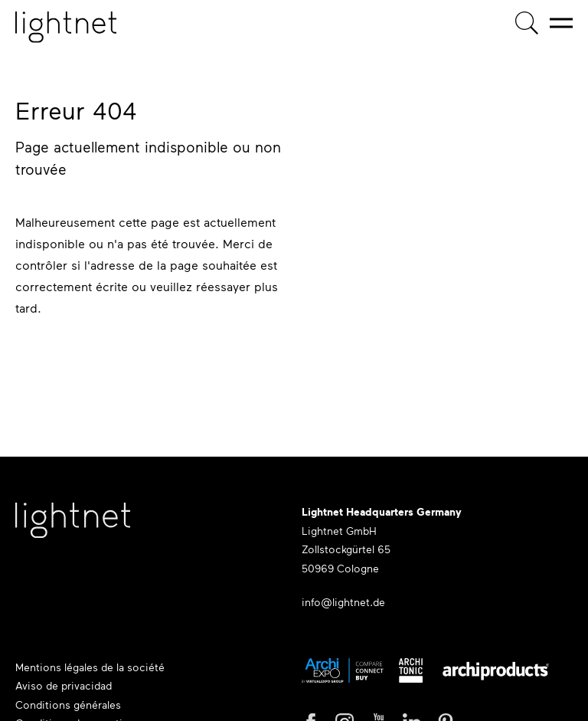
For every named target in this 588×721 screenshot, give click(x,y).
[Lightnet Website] (73, 528)
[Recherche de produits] (527, 23)
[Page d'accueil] (66, 27)
